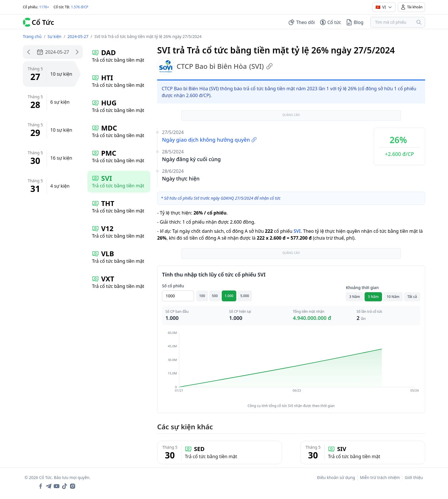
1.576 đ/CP (80, 7)
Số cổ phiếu (173, 286)
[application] (291, 366)
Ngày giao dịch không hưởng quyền (209, 140)
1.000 (229, 296)
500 (215, 296)
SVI (297, 231)
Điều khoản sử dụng (336, 477)
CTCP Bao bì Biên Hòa (215, 66)
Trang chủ (32, 36)
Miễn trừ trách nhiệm (380, 477)
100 (202, 296)
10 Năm (393, 297)
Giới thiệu (414, 477)
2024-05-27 (78, 36)
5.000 (245, 296)
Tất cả (412, 297)
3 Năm (355, 297)
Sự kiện (55, 36)
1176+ (44, 7)
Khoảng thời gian (362, 287)
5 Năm (373, 297)
